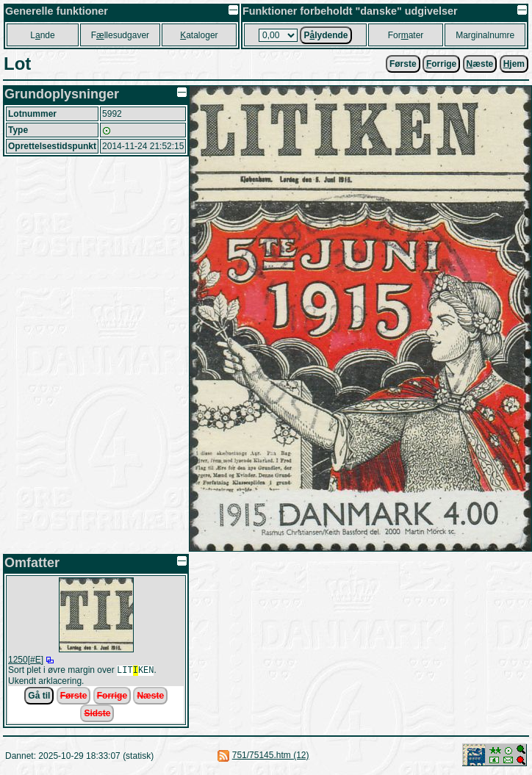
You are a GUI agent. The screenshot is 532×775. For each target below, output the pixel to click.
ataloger (199, 35)
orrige (441, 64)
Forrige (112, 697)
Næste (150, 697)
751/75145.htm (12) (271, 757)
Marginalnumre (485, 35)
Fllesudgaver (120, 35)
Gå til (39, 697)
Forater (406, 35)
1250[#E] (26, 660)
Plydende (326, 35)
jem (514, 64)
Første (403, 64)
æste (480, 64)
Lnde (42, 35)
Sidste (97, 715)
